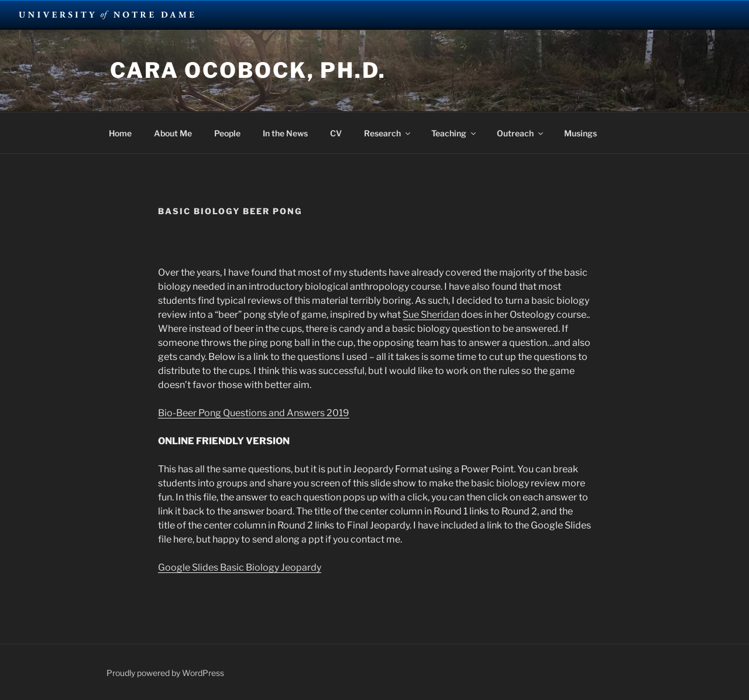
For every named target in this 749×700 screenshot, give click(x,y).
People (227, 133)
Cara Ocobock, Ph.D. (248, 70)
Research (388, 133)
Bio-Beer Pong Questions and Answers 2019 (254, 413)
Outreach (521, 133)
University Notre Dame (107, 15)
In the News (285, 133)
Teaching (454, 133)
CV (336, 133)
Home (120, 133)
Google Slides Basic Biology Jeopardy (240, 567)
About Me (173, 133)
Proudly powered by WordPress (165, 673)
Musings (580, 133)
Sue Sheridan (431, 315)
